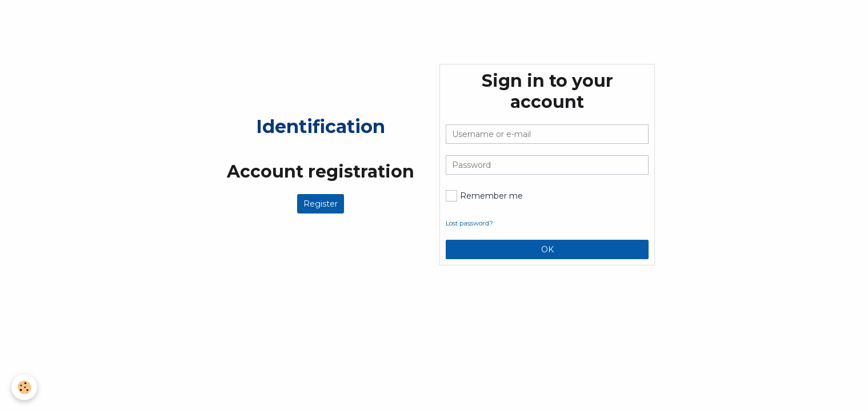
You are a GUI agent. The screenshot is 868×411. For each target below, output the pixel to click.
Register (321, 204)
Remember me (484, 196)
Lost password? (469, 223)
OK (547, 249)
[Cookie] (24, 387)
